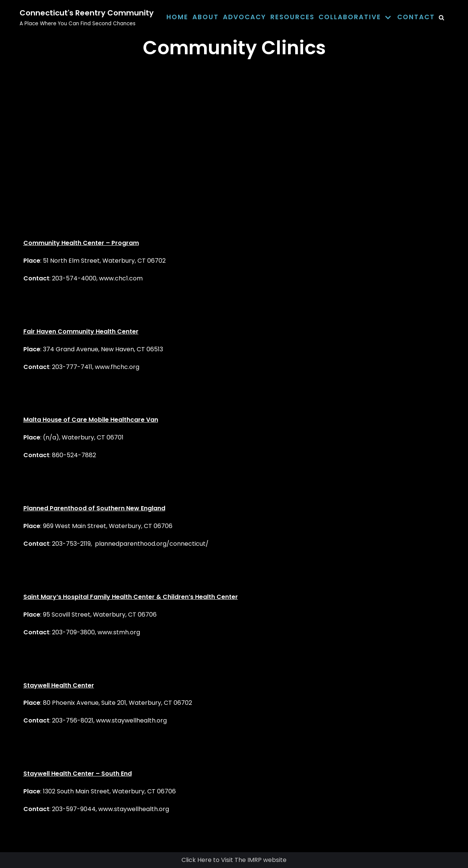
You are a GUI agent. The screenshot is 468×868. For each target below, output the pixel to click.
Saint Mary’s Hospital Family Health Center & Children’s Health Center (131, 597)
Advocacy (245, 17)
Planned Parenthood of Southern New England (94, 508)
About (206, 17)
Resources (292, 17)
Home (177, 17)
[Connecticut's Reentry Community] (87, 17)
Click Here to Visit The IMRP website (234, 860)
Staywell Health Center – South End (78, 774)
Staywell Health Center (59, 685)
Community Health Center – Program (81, 243)
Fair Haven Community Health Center (81, 331)
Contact (416, 17)
